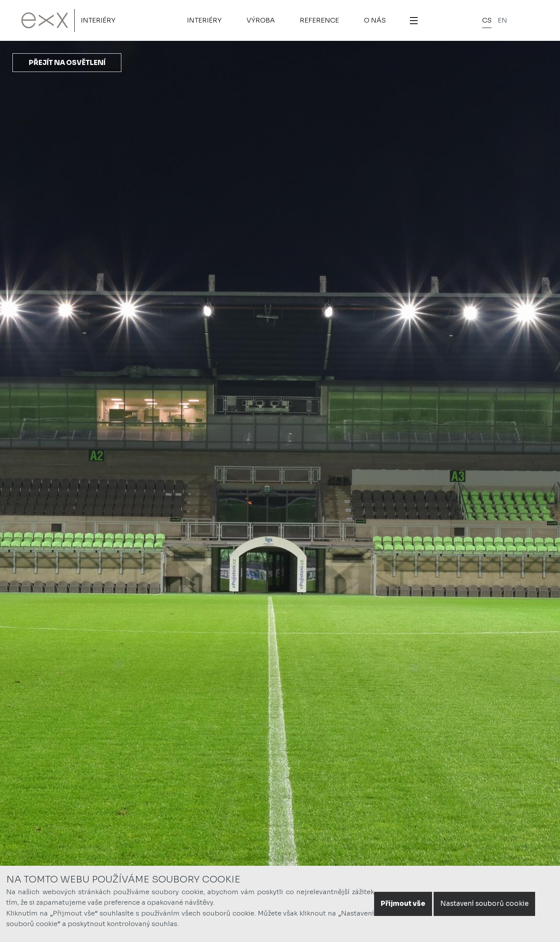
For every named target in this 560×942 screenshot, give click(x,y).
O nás (375, 20)
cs (487, 20)
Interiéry (98, 20)
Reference (319, 20)
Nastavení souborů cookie (484, 904)
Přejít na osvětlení (67, 63)
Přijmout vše (403, 904)
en (502, 20)
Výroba (261, 20)
